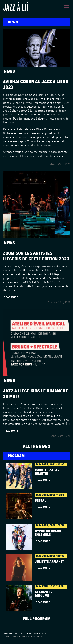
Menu (66, 6)
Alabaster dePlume (44, 594)
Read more (11, 297)
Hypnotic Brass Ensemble (48, 533)
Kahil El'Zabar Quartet (47, 472)
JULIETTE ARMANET (49, 562)
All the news (36, 446)
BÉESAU (41, 501)
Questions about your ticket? (22, 637)
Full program (37, 619)
